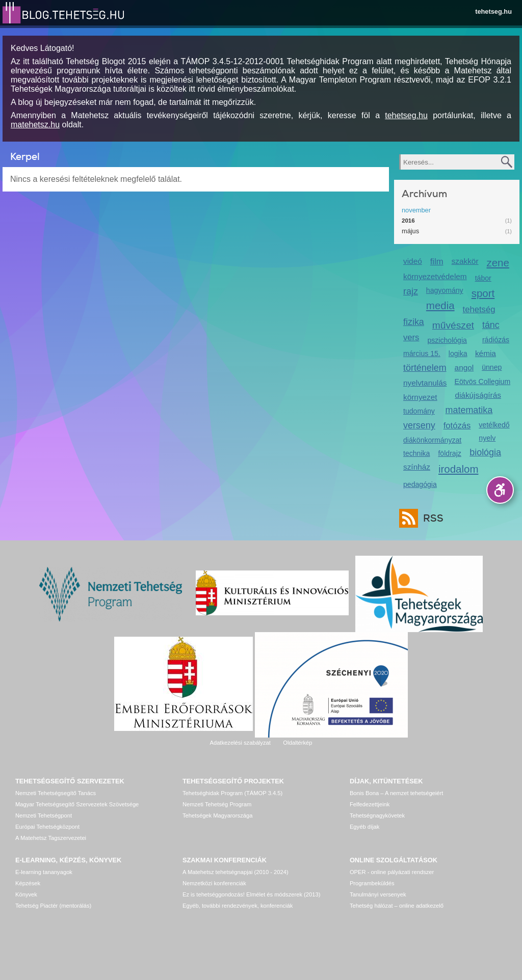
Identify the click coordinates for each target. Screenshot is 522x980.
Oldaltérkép (297, 743)
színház (417, 467)
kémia (486, 353)
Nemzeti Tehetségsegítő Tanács (56, 793)
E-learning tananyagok (44, 872)
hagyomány (445, 290)
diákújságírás (478, 395)
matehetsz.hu (35, 125)
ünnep (492, 367)
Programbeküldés (372, 883)
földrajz (449, 453)
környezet (420, 397)
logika (458, 353)
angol (464, 367)
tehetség (479, 309)
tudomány (419, 411)
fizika (414, 322)
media (440, 305)
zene (498, 263)
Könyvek (26, 894)
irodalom (459, 469)
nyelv (487, 438)
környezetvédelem (435, 276)
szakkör (465, 261)
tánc (491, 325)
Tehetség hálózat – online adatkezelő (397, 906)
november (416, 210)
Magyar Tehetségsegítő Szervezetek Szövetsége (77, 804)
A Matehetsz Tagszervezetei (51, 838)
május (410, 231)
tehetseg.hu (493, 11)
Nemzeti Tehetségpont (44, 815)
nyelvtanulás (425, 383)
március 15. (422, 353)
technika (416, 453)
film (437, 262)
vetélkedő (494, 425)
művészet (453, 325)
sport (483, 293)
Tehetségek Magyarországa (217, 815)
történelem (425, 368)
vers (411, 337)
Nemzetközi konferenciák (214, 883)
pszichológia (447, 340)
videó (413, 261)
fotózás (457, 426)
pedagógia (420, 484)
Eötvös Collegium (483, 382)
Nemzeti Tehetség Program (217, 804)
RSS (431, 518)
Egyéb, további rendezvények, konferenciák (238, 906)
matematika (469, 410)
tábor (483, 278)
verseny (419, 425)
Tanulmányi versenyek (378, 894)
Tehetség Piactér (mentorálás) (53, 906)
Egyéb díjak (364, 827)
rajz (411, 291)
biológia (485, 452)
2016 (408, 221)
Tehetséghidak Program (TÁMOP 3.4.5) (232, 793)
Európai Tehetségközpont (47, 827)
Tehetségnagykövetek (377, 815)
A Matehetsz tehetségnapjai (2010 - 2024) (236, 872)
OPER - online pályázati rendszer (392, 872)
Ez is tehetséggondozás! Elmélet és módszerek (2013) (252, 894)
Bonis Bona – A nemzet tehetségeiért (396, 793)
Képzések (28, 883)
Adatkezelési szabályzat (240, 743)
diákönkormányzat (432, 440)
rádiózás (496, 340)
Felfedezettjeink (370, 804)
